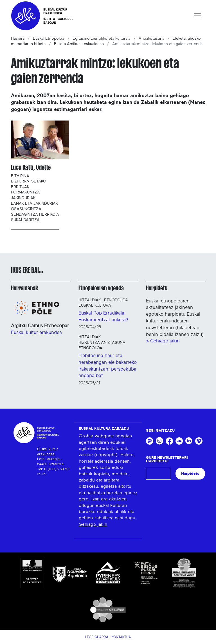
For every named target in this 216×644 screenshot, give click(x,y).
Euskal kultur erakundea (36, 332)
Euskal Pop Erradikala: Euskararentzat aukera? (103, 316)
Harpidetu (157, 288)
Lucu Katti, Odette (31, 167)
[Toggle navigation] (197, 16)
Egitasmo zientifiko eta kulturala (101, 39)
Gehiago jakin (93, 524)
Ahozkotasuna (151, 39)
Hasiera (18, 39)
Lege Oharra (97, 637)
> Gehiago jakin (163, 341)
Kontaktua (121, 637)
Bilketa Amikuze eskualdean (79, 44)
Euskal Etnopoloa (49, 39)
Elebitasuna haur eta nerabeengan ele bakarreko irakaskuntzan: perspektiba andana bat (108, 366)
